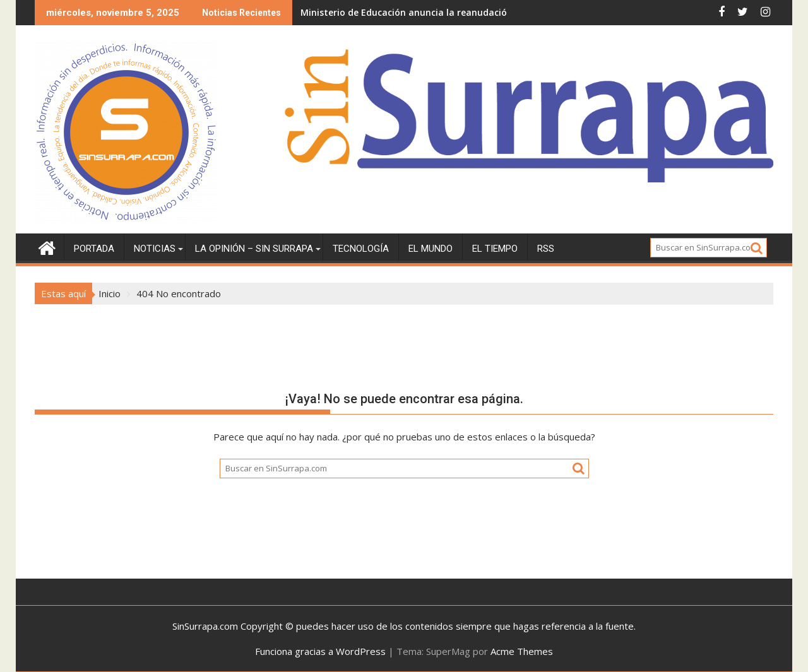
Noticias (155, 249)
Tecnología (361, 249)
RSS (546, 249)
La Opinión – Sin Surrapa (254, 249)
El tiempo (495, 249)
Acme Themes (522, 651)
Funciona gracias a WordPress (320, 651)
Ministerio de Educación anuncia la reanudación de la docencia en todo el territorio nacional (505, 12)
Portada (94, 249)
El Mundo (431, 249)
